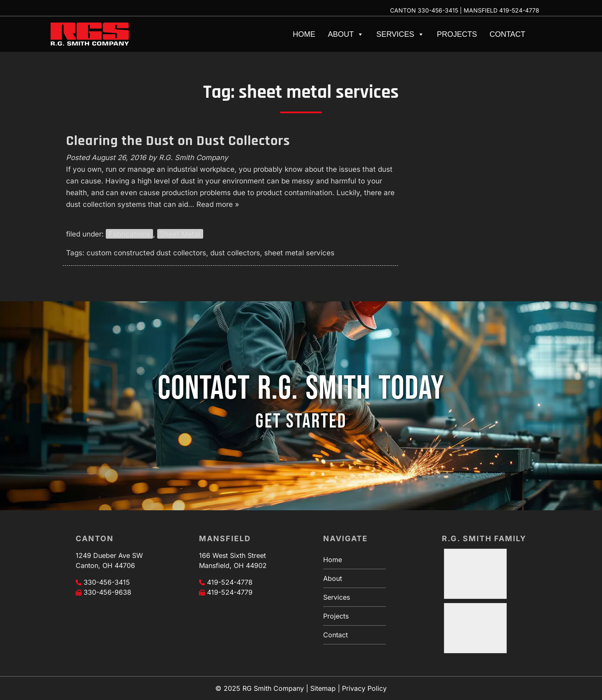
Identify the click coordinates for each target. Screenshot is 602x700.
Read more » (218, 204)
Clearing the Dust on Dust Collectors (178, 141)
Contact (508, 34)
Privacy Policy (364, 688)
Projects (457, 34)
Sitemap (323, 688)
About (346, 34)
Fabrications (129, 234)
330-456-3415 (438, 10)
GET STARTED (301, 421)
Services (400, 34)
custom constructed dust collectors (146, 253)
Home (304, 34)
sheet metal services (299, 253)
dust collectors (235, 253)
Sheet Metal (180, 234)
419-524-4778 (519, 10)
